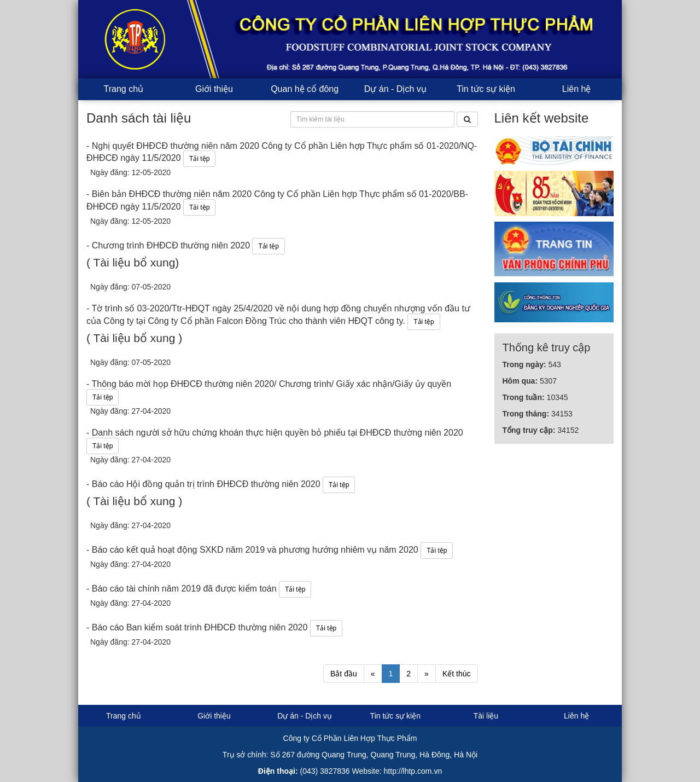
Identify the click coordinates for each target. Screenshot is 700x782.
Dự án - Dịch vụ (395, 89)
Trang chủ (124, 89)
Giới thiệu (214, 89)
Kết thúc (457, 674)
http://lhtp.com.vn (413, 771)
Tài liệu (486, 716)
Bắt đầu (344, 674)
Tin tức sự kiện (486, 89)
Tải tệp (199, 159)
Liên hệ (577, 89)
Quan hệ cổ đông (305, 89)
